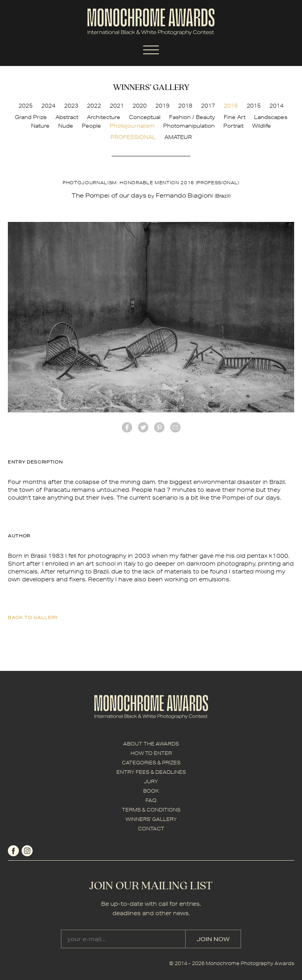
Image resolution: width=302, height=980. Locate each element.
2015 (254, 106)
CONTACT (151, 829)
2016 (231, 106)
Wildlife (261, 126)
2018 (185, 106)
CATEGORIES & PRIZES (151, 763)
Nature (40, 126)
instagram (27, 851)
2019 (162, 106)
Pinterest (159, 427)
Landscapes (271, 117)
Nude (66, 126)
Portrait (233, 126)
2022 (94, 106)
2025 (26, 106)
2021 (117, 106)
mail (175, 427)
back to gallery (33, 617)
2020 (140, 106)
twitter (143, 427)
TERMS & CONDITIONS (151, 810)
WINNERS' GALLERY (151, 819)
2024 (48, 106)
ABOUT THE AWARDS (151, 744)
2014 (276, 106)
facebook (127, 427)
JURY (151, 781)
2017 (208, 106)
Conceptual (145, 117)
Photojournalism (132, 126)
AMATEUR (178, 137)
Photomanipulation (189, 126)
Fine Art (235, 117)
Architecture (104, 117)
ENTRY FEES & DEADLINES (151, 772)
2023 (71, 106)
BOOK (151, 791)
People (91, 126)
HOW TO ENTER (151, 753)
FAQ (151, 800)
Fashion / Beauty (192, 117)
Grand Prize (31, 117)
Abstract (67, 117)
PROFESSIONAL (133, 137)
